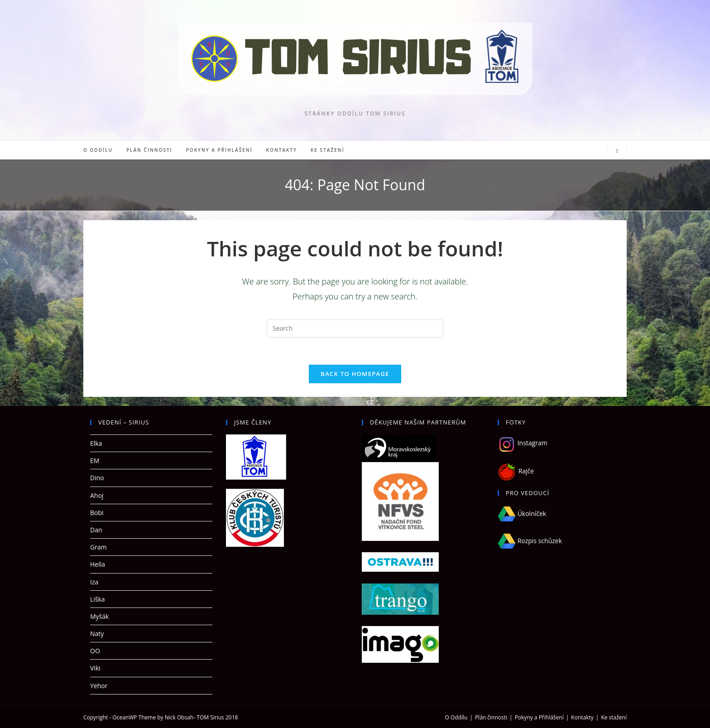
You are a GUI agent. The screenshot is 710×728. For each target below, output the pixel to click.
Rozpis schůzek (530, 541)
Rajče (525, 471)
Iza (94, 582)
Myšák (99, 616)
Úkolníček (522, 513)
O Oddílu (456, 717)
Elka (96, 443)
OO (95, 651)
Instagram (523, 443)
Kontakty (582, 717)
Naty (97, 634)
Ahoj (97, 495)
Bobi (97, 513)
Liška (98, 599)
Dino (97, 478)
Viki (95, 668)
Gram (98, 547)
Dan (96, 530)
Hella (98, 564)
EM (95, 460)
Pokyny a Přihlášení (539, 717)
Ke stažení (614, 717)
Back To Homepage (355, 374)
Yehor (99, 686)
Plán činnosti (491, 717)
